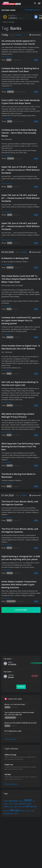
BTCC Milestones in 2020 (13, 731)
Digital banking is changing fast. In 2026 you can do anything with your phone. (21, 558)
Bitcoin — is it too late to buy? (15, 704)
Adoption (10, 267)
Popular (12, 35)
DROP (28, 800)
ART (5, 811)
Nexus (10, 662)
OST (34, 801)
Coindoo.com (18, 159)
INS (24, 807)
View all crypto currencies (33, 10)
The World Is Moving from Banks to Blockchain (18, 475)
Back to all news (8, 22)
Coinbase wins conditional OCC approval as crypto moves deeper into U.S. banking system (21, 320)
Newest (19, 35)
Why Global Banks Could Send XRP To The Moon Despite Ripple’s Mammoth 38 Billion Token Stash (21, 279)
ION (28, 806)
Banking (10, 405)
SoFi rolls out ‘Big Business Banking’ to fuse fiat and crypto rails (20, 384)
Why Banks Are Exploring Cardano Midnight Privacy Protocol (18, 415)
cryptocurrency (9, 813)
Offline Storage (10, 755)
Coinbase (11, 92)
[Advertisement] (18, 634)
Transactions (11, 601)
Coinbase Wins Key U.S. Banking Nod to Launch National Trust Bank (20, 70)
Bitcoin (9, 520)
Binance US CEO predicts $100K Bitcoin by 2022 (21, 723)
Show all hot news (11, 739)
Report (21, 801)
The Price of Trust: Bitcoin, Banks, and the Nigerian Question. (20, 503)
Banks (9, 60)
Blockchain (13, 801)
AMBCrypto (17, 337)
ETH (11, 807)
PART (11, 804)
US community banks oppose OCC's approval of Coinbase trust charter (18, 42)
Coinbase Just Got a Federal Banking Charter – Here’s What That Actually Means (19, 133)
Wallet (30, 804)
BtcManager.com (18, 405)
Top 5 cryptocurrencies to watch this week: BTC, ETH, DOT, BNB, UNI (19, 714)
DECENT (23, 811)
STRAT (6, 801)
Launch (15, 807)
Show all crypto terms (12, 784)
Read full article (7, 57)
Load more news (21, 610)
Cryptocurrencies (10, 718)
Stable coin (9, 765)
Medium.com (17, 187)
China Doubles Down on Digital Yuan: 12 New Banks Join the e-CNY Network (21, 347)
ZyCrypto (15, 309)
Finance (16, 804)
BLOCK (33, 807)
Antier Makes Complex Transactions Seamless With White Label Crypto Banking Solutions (19, 585)
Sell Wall (8, 774)
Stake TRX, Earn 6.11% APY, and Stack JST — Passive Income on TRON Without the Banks (21, 170)
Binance (6, 804)
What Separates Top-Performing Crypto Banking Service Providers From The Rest (21, 447)
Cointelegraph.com (18, 60)
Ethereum (23, 804)
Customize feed (35, 35)
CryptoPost (19, 718)
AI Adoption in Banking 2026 (15, 258)
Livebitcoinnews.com (20, 92)
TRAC (20, 807)
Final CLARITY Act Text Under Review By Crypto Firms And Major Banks (21, 102)
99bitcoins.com (17, 435)
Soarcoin (11, 675)
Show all (21, 687)
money (28, 811)
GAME (33, 811)
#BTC (16, 813)
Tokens (6, 807)
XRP (8, 811)
